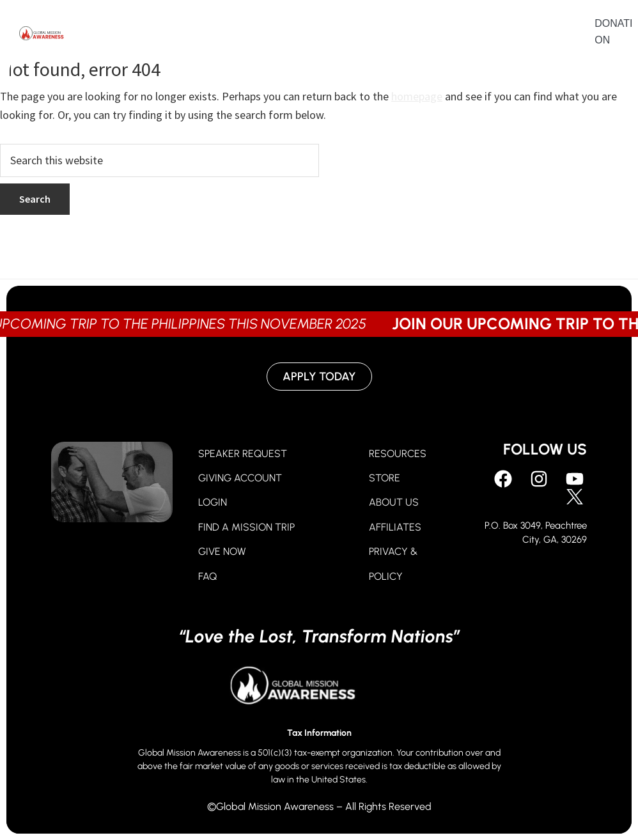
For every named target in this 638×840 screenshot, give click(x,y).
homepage (417, 96)
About (327, 35)
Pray (161, 35)
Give (218, 35)
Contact (496, 35)
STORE (385, 478)
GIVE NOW (222, 551)
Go (270, 35)
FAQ (207, 576)
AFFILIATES (395, 527)
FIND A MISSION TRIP (246, 527)
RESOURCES (398, 454)
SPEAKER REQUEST (243, 454)
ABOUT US (394, 502)
